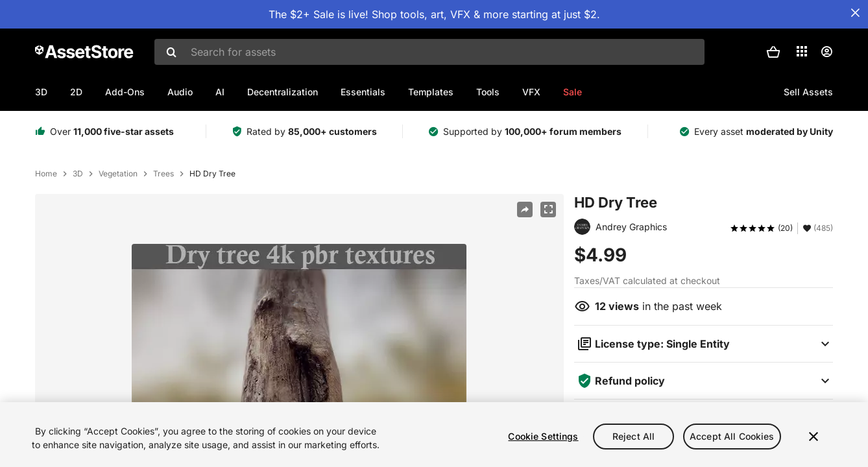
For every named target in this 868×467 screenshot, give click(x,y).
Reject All (633, 443)
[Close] (814, 443)
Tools (488, 92)
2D (76, 92)
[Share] (525, 210)
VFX (531, 92)
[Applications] (802, 51)
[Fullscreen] (548, 210)
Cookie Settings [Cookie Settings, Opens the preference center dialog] (543, 443)
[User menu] (826, 52)
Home (46, 174)
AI (220, 92)
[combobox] (429, 52)
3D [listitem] (78, 174)
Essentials (363, 92)
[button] (773, 52)
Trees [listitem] (163, 174)
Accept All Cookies (732, 443)
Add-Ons (125, 92)
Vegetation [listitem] (118, 174)
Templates (431, 92)
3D (41, 92)
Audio (180, 92)
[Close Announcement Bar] (855, 13)
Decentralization (283, 92)
